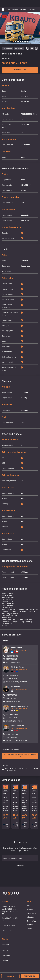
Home (9, 10)
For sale (16, 10)
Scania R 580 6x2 (28, 10)
